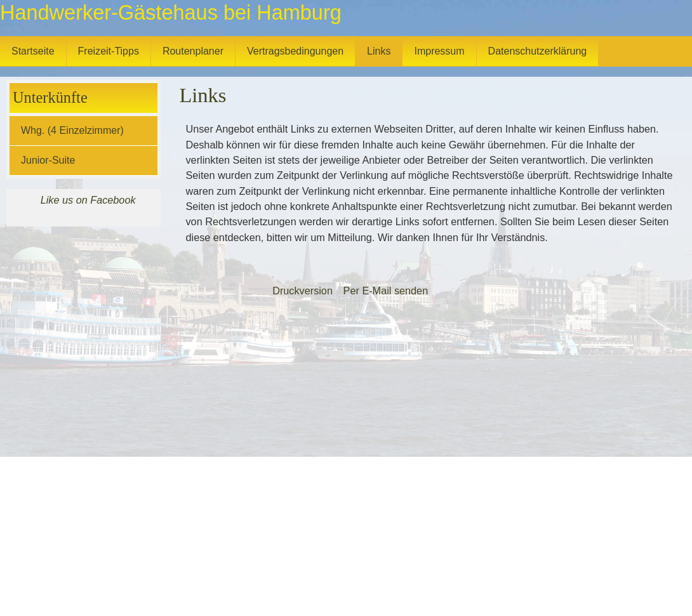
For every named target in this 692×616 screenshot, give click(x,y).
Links (379, 51)
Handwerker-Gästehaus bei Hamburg (171, 13)
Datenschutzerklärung (538, 51)
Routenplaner (193, 51)
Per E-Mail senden (386, 291)
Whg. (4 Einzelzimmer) (72, 130)
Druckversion (303, 291)
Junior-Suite (48, 160)
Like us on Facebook (88, 200)
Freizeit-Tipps (109, 51)
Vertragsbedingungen (295, 51)
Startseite (33, 51)
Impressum (439, 51)
